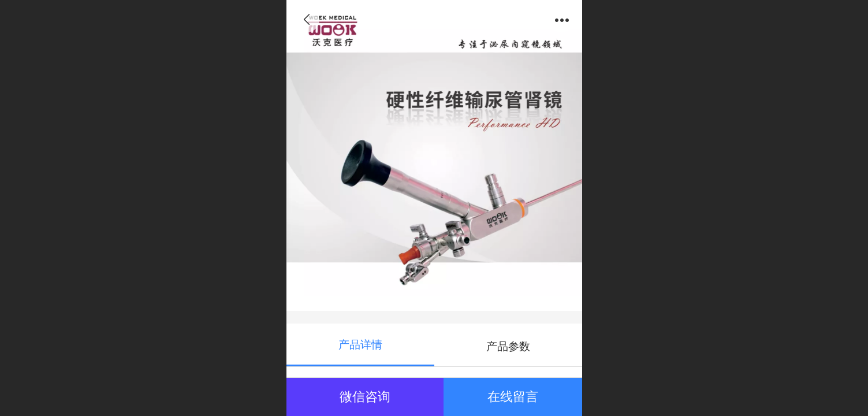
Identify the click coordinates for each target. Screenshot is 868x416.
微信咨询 (365, 397)
